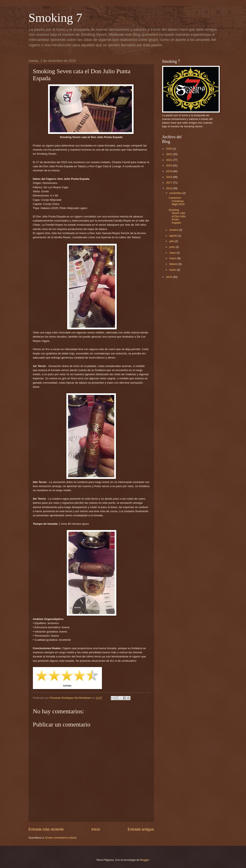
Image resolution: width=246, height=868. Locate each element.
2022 (169, 154)
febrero (174, 264)
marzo (173, 258)
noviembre (176, 193)
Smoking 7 (55, 18)
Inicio (96, 829)
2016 (169, 188)
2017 (169, 183)
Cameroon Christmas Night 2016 (177, 201)
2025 (169, 149)
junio (173, 247)
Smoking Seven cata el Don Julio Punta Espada (177, 216)
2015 (169, 277)
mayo (173, 253)
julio (172, 241)
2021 (169, 160)
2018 (169, 177)
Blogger (145, 860)
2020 (169, 165)
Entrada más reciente (46, 829)
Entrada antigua (141, 829)
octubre (174, 230)
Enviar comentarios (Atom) (61, 838)
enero (173, 270)
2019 (169, 171)
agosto (174, 236)
